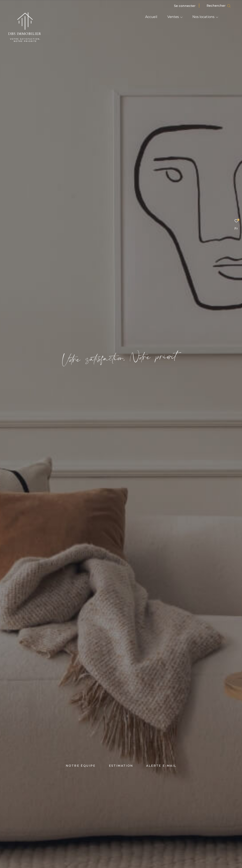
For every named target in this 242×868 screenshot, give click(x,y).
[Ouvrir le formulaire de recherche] (219, 6)
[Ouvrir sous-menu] (181, 17)
